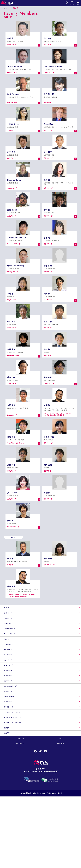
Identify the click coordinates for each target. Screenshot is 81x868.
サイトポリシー (20, 815)
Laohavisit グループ (14, 730)
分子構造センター (12, 762)
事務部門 (8, 794)
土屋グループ (10, 714)
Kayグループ (10, 674)
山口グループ (10, 627)
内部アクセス (20, 809)
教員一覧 (8, 611)
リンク (61, 809)
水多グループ (10, 738)
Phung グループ (12, 746)
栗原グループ (10, 754)
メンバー (12, 8)
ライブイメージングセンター (17, 770)
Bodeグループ (11, 634)
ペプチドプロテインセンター (17, 786)
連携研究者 (9, 802)
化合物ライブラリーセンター (17, 778)
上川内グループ (11, 666)
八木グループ (10, 658)
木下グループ (10, 682)
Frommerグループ (13, 650)
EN (67, 5)
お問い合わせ (61, 815)
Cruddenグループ (12, 642)
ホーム (6, 8)
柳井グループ (10, 722)
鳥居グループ (10, 706)
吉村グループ (10, 619)
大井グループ (10, 690)
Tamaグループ (11, 698)
